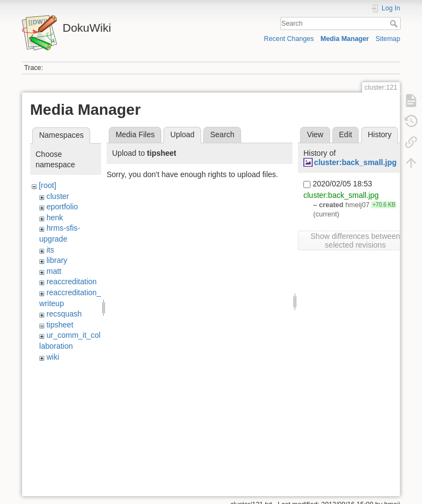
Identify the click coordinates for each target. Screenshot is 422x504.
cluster (58, 196)
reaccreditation (72, 282)
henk (55, 218)
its (50, 250)
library (57, 260)
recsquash (64, 314)
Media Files (135, 134)
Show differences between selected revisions (355, 241)
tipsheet (60, 325)
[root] (48, 185)
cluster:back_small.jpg (356, 162)
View (315, 134)
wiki (53, 357)
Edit (345, 134)
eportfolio (62, 207)
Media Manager (345, 39)
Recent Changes (289, 39)
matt (54, 271)
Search (395, 24)
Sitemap (388, 39)
